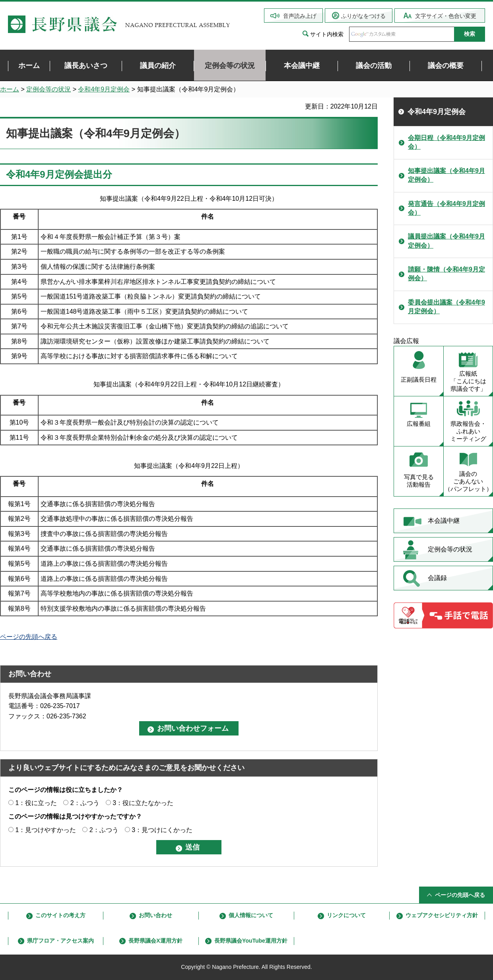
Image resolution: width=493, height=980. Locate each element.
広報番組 (419, 424)
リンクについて (346, 915)
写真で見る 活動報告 (419, 481)
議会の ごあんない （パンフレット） (468, 481)
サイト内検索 (327, 34)
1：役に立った (36, 803)
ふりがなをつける (363, 16)
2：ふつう (85, 803)
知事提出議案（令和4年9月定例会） (446, 175)
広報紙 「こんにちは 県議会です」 (468, 381)
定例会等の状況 (49, 89)
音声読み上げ (300, 16)
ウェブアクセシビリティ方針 (442, 915)
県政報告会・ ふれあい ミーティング (468, 431)
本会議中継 (444, 521)
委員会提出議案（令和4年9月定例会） (446, 307)
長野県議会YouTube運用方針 (251, 941)
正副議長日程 (419, 379)
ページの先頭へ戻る (29, 637)
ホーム (10, 89)
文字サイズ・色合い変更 (446, 16)
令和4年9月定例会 (104, 89)
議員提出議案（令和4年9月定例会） (446, 241)
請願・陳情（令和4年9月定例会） (446, 274)
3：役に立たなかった (143, 803)
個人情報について (251, 915)
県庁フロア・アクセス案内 (60, 941)
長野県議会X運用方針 (155, 941)
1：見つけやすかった (46, 830)
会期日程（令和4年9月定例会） (446, 142)
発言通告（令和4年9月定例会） (446, 208)
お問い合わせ (155, 915)
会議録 (437, 578)
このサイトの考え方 (60, 915)
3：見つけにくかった (162, 830)
